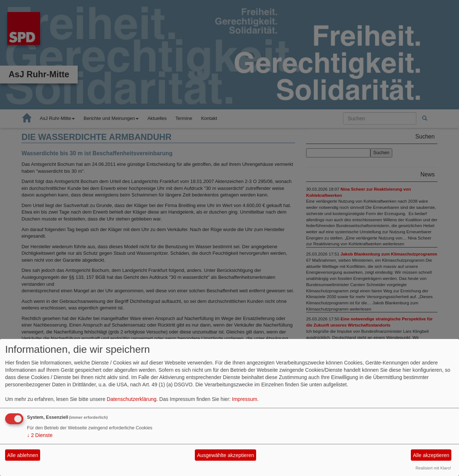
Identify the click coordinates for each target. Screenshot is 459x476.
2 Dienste (40, 435)
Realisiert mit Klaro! (433, 468)
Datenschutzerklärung (132, 399)
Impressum (245, 399)
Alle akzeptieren (431, 455)
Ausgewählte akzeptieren (225, 455)
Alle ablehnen (23, 455)
